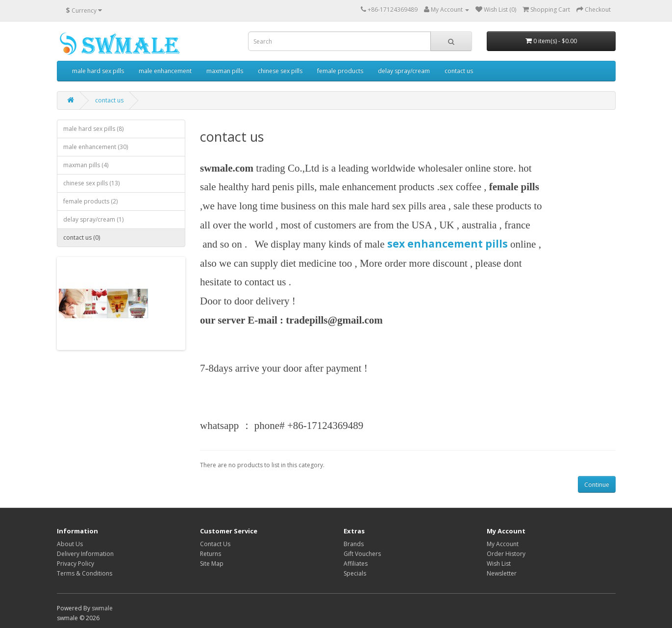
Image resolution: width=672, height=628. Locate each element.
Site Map (212, 564)
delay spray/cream (404, 71)
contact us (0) (82, 238)
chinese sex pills (280, 71)
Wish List (499, 564)
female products (340, 71)
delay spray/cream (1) (93, 219)
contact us (459, 71)
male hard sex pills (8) (93, 129)
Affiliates (356, 564)
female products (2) (90, 201)
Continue (597, 485)
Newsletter (502, 573)
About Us (70, 544)
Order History (506, 554)
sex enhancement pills (448, 244)
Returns (211, 554)
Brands (354, 544)
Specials (355, 573)
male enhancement (165, 71)
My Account (503, 544)
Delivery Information (85, 554)
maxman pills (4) (86, 165)
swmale (102, 608)
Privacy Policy (75, 564)
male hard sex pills (98, 71)
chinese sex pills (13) (91, 183)
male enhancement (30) (96, 147)
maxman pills (225, 71)
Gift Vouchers (362, 554)
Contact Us (215, 544)
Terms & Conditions (85, 573)
